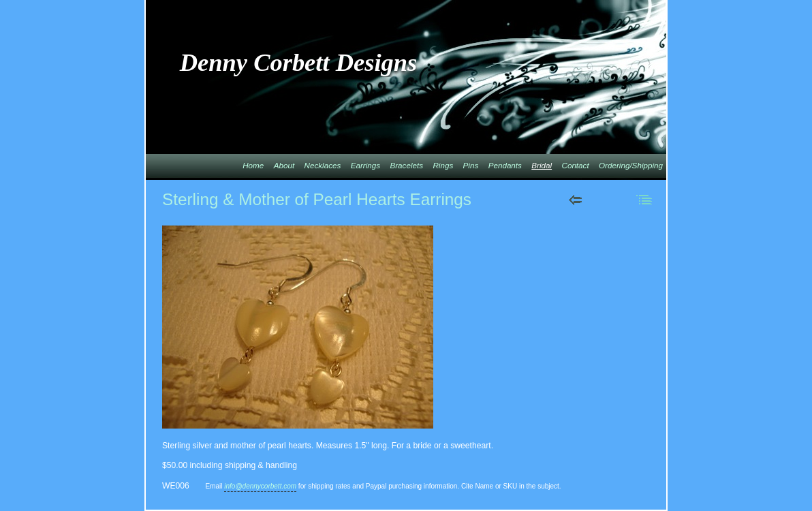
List (645, 200)
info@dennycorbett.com (260, 486)
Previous (575, 200)
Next (610, 200)
